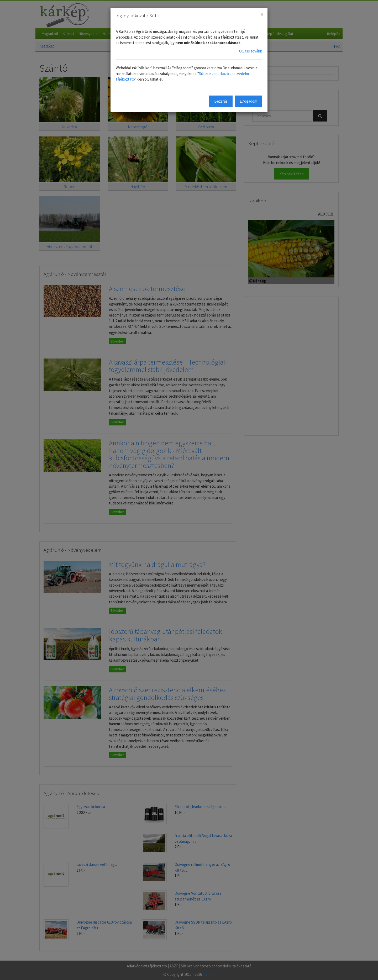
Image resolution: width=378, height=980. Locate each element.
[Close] (262, 15)
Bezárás (221, 101)
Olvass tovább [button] (251, 51)
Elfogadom (248, 101)
